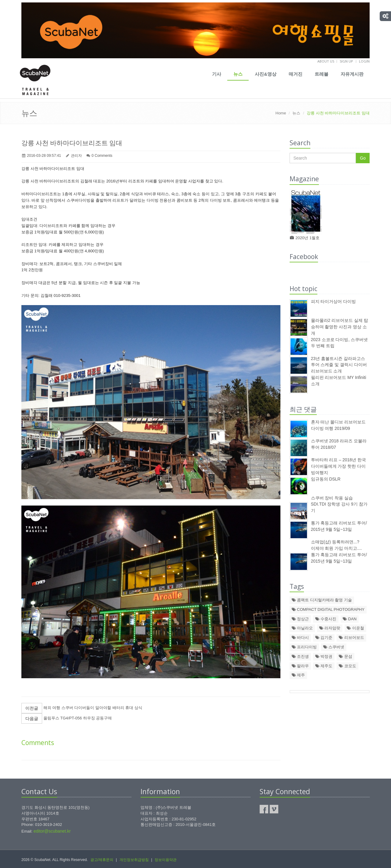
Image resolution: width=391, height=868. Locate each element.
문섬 (345, 656)
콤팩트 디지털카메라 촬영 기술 (322, 600)
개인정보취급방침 (134, 860)
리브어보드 (351, 637)
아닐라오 (302, 628)
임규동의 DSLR (326, 479)
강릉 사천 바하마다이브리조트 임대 (72, 143)
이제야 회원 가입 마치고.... (336, 548)
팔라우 (300, 666)
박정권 (324, 656)
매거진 (296, 74)
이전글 (32, 708)
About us (326, 61)
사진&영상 (266, 74)
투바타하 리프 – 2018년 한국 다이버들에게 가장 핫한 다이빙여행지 (339, 466)
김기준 (324, 637)
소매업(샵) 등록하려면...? (335, 542)
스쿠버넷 (334, 647)
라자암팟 (330, 628)
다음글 (32, 719)
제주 (298, 675)
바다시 (300, 637)
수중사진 (326, 619)
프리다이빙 (304, 647)
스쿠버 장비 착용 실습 (332, 498)
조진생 (300, 656)
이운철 (355, 628)
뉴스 (238, 74)
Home (281, 113)
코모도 (347, 666)
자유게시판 (352, 74)
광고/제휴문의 (102, 860)
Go (363, 158)
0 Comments (102, 156)
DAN (350, 619)
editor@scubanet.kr (52, 831)
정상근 (300, 619)
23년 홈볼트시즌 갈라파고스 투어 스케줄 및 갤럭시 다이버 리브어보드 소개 (339, 365)
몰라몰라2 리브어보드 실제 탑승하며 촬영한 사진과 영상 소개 (340, 327)
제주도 (324, 666)
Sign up (346, 61)
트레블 (322, 74)
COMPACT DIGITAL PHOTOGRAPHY (328, 609)
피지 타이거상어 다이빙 (334, 301)
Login (364, 61)
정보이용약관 (166, 860)
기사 (217, 74)
